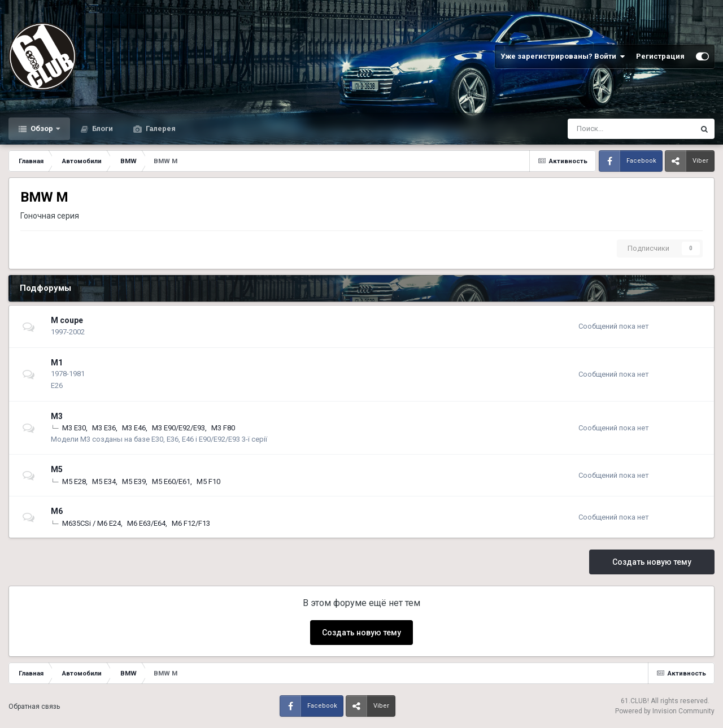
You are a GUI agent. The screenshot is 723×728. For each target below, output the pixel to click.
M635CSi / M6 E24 (92, 523)
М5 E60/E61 (171, 481)
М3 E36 (104, 428)
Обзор (42, 128)
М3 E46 (134, 428)
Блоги (102, 128)
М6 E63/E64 (146, 523)
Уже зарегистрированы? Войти (563, 56)
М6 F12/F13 (191, 523)
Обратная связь (34, 707)
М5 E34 (104, 481)
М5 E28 (74, 481)
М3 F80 (223, 428)
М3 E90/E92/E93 (178, 428)
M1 (57, 363)
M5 (57, 469)
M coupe (67, 320)
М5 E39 (134, 481)
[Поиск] (601, 129)
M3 (57, 416)
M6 (57, 511)
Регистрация (660, 56)
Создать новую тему (652, 562)
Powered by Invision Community (665, 711)
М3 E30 (74, 428)
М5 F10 (208, 481)
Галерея (160, 128)
